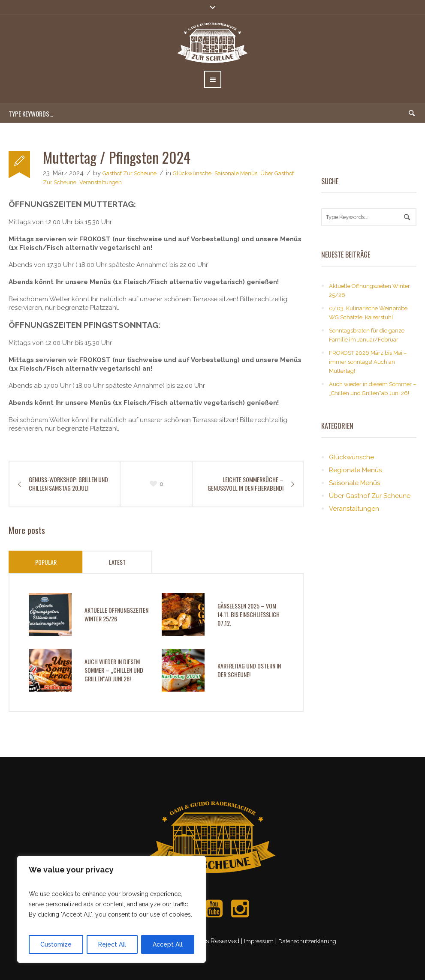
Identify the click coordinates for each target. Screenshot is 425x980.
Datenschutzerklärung (307, 941)
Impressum (259, 941)
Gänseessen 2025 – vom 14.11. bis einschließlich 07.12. (249, 614)
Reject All (112, 944)
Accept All (168, 944)
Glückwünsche (192, 173)
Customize (56, 944)
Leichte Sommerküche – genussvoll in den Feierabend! (246, 484)
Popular (46, 562)
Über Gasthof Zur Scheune (370, 496)
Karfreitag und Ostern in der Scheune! (249, 670)
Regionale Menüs (355, 470)
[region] (112, 909)
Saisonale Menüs (236, 173)
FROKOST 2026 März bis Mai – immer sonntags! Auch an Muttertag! (368, 362)
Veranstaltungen (101, 182)
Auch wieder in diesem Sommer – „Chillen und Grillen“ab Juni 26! (114, 670)
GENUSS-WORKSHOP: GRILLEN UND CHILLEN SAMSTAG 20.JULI (68, 484)
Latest (117, 562)
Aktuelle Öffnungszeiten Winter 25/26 (116, 614)
